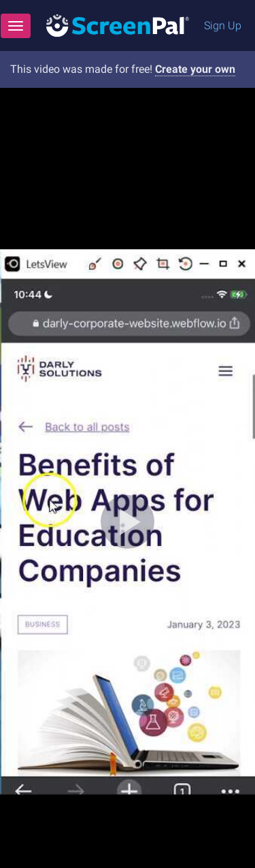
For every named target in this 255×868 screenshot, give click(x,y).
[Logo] (118, 25)
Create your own (195, 69)
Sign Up (223, 26)
